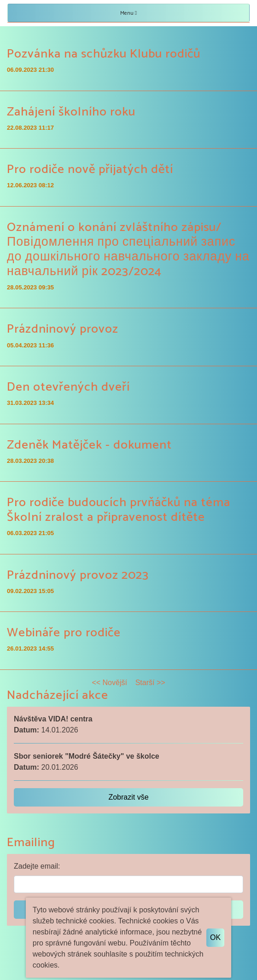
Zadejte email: (37, 866)
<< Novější (109, 683)
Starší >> (150, 683)
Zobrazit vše (128, 797)
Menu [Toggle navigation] (128, 13)
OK (215, 937)
